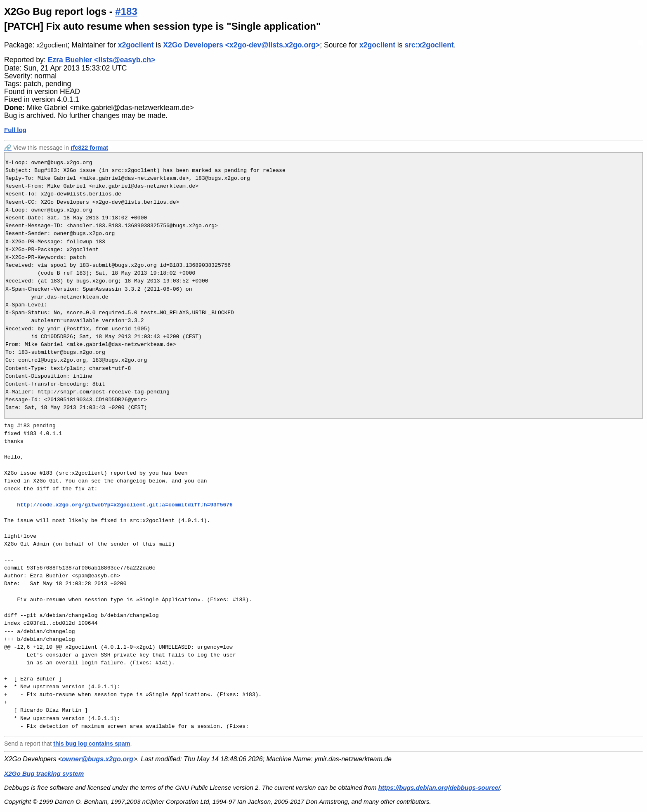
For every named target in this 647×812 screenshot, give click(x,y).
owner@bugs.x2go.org (98, 759)
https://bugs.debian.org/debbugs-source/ (439, 787)
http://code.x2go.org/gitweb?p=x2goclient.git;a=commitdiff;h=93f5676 (125, 505)
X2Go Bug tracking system (44, 773)
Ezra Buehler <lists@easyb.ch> (102, 60)
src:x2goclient (429, 45)
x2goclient (52, 45)
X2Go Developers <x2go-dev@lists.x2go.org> (241, 45)
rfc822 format (89, 148)
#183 (126, 11)
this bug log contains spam (92, 744)
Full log (15, 130)
